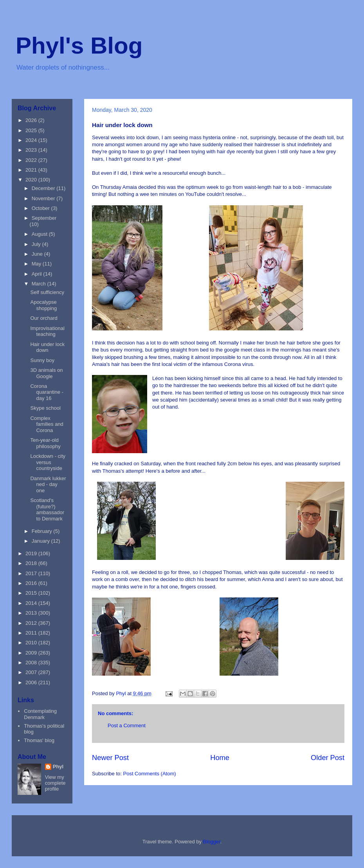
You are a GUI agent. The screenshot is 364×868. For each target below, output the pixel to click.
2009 (32, 653)
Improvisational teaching (47, 331)
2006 (32, 682)
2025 (32, 130)
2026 (32, 120)
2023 (32, 150)
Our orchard (44, 318)
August (40, 234)
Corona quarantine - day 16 (47, 392)
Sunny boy (42, 360)
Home (220, 758)
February (43, 531)
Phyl (58, 767)
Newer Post (110, 758)
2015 (32, 593)
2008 (32, 663)
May (37, 264)
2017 (32, 573)
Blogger (212, 842)
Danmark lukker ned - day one (48, 484)
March (40, 284)
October (41, 208)
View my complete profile (55, 783)
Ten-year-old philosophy (45, 443)
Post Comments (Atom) (150, 774)
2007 (32, 672)
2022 (32, 160)
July (37, 244)
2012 (32, 623)
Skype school (45, 408)
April (38, 274)
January (41, 541)
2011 (32, 633)
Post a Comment (127, 725)
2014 (32, 603)
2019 (32, 553)
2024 (32, 140)
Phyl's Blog (79, 46)
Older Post (328, 758)
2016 (32, 583)
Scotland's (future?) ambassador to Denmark (47, 509)
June (38, 254)
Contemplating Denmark (40, 714)
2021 (32, 170)
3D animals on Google (46, 373)
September (44, 218)
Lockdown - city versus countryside (48, 462)
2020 (32, 180)
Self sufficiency (47, 292)
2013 (32, 613)
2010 (32, 643)
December (44, 188)
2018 (32, 563)
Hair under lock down (47, 347)
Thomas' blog (39, 740)
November (44, 198)
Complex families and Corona (47, 424)
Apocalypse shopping (43, 305)
